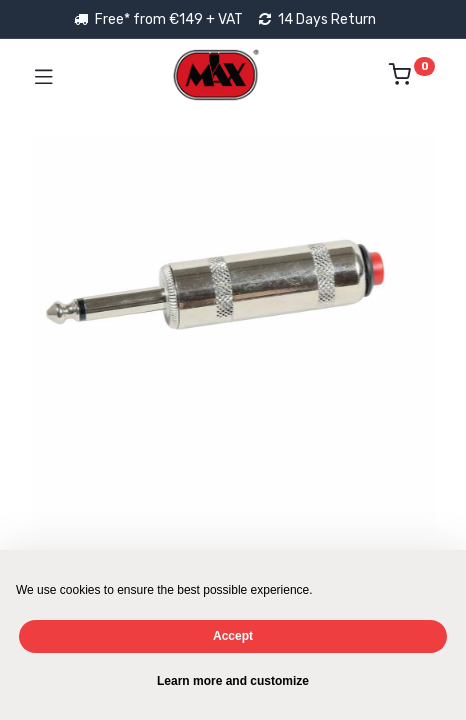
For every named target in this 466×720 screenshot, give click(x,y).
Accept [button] (233, 636)
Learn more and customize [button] (233, 681)
